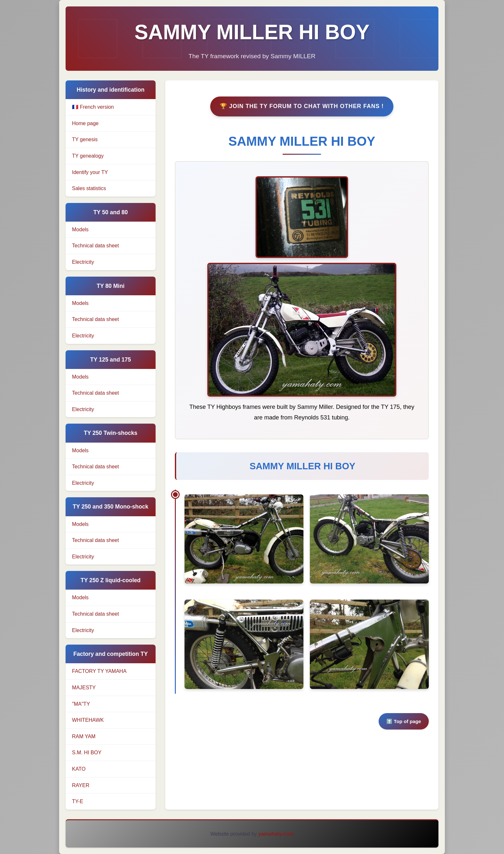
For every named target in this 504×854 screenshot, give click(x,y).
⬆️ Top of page (404, 722)
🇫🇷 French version (93, 107)
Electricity (83, 262)
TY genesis (85, 139)
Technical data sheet (95, 246)
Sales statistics (89, 188)
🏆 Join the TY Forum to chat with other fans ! (302, 107)
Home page (85, 123)
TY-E (78, 801)
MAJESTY (84, 688)
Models (80, 230)
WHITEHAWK (88, 720)
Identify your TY (90, 172)
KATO (79, 769)
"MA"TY (81, 704)
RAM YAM (84, 736)
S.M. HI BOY (87, 753)
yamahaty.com (276, 834)
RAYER (81, 785)
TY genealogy (88, 156)
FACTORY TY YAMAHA (99, 671)
